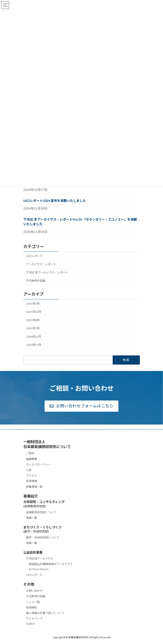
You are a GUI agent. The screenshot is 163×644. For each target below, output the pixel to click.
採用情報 (32, 481)
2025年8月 (33, 320)
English (31, 624)
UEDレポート (34, 256)
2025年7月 (33, 328)
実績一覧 (32, 518)
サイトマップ (34, 619)
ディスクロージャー (38, 464)
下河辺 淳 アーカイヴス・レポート (47, 272)
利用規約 (32, 607)
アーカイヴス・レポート (41, 264)
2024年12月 (34, 337)
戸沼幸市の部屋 (36, 281)
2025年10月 (34, 312)
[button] (81, 406)
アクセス (31, 476)
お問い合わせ (34, 591)
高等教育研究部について (41, 512)
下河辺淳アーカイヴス (40, 559)
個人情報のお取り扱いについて (45, 613)
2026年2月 (33, 303)
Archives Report (39, 569)
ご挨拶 (30, 453)
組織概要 (32, 459)
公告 (29, 470)
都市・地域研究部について (43, 537)
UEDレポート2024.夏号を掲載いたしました (55, 201)
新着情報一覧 (34, 487)
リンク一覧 (33, 602)
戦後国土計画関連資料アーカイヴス (51, 564)
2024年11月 (34, 345)
